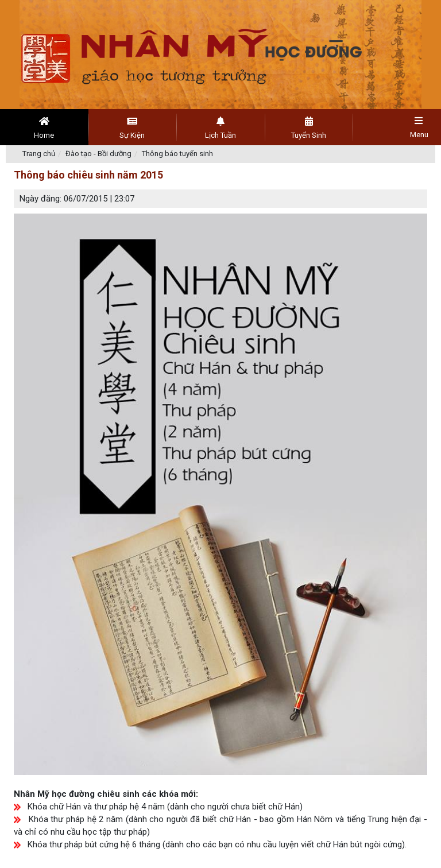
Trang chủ (39, 154)
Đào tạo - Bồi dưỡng (98, 154)
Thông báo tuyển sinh (177, 154)
